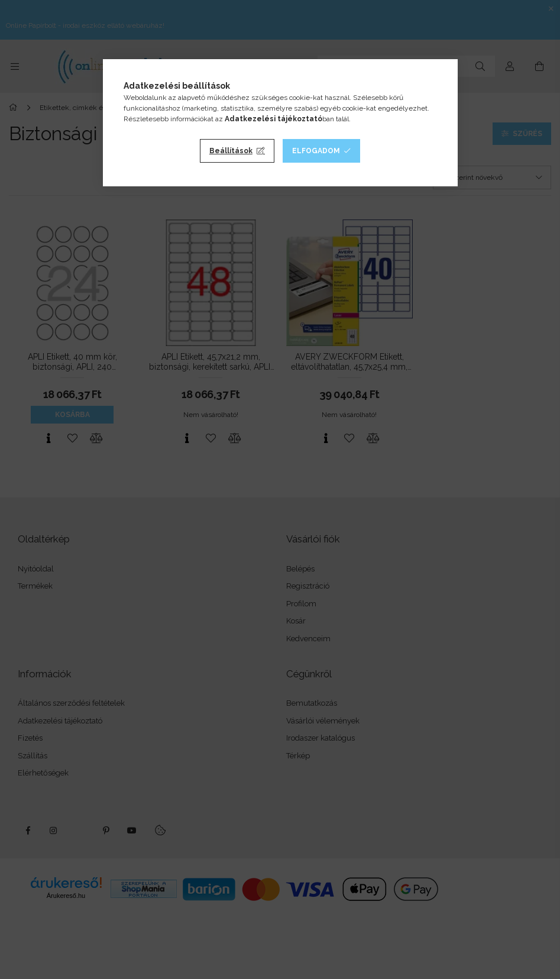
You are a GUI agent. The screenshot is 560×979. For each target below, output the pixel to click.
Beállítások (231, 151)
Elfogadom (316, 151)
